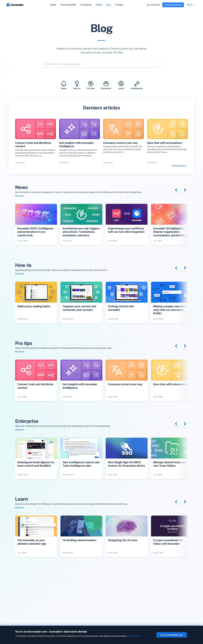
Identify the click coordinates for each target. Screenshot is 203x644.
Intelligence (137, 85)
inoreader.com (133, 636)
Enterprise (106, 85)
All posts (19, 196)
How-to (77, 85)
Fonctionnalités (68, 5)
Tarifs (99, 5)
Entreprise (86, 5)
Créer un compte (173, 5)
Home (53, 5)
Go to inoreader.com (172, 635)
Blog (108, 5)
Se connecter (153, 5)
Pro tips (91, 85)
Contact (119, 5)
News (64, 85)
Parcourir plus (179, 166)
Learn (121, 85)
